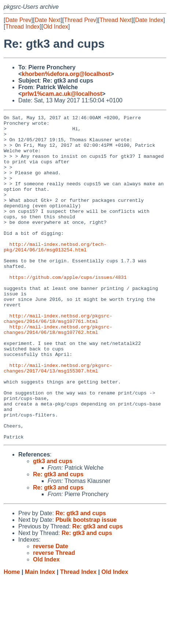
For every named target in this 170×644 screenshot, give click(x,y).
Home (12, 637)
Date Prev (18, 20)
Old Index (56, 27)
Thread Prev (80, 20)
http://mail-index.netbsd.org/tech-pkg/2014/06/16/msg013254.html (55, 274)
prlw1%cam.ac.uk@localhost (62, 94)
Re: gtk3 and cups (58, 539)
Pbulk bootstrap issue (86, 585)
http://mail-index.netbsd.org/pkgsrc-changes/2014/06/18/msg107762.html (58, 373)
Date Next (47, 20)
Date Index (149, 20)
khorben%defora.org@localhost (66, 74)
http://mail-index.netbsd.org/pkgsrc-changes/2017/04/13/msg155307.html (58, 419)
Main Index (40, 637)
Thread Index (22, 27)
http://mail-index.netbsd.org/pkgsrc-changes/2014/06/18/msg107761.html (58, 360)
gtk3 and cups (53, 526)
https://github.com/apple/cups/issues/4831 (68, 310)
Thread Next (115, 20)
